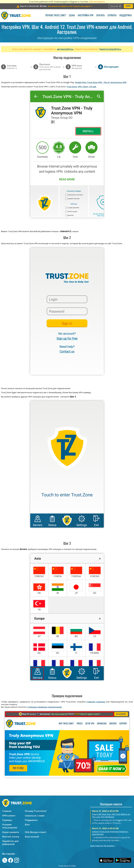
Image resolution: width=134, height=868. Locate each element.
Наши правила (11, 832)
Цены (72, 16)
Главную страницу (96, 702)
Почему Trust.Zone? (56, 16)
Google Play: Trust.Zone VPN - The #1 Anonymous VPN (101, 82)
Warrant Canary (11, 837)
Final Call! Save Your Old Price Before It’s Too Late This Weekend (111, 815)
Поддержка (125, 16)
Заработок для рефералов (10, 843)
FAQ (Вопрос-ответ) (36, 832)
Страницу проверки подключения (45, 707)
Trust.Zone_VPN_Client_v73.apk (81, 87)
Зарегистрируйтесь (110, 49)
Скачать (100, 16)
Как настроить (97, 2)
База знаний (32, 837)
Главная (7, 811)
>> (70, 6)
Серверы (112, 16)
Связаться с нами (35, 816)
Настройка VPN (86, 16)
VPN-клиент (9, 816)
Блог (27, 824)
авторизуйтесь (65, 49)
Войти (128, 6)
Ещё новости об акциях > (103, 846)
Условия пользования (10, 826)
